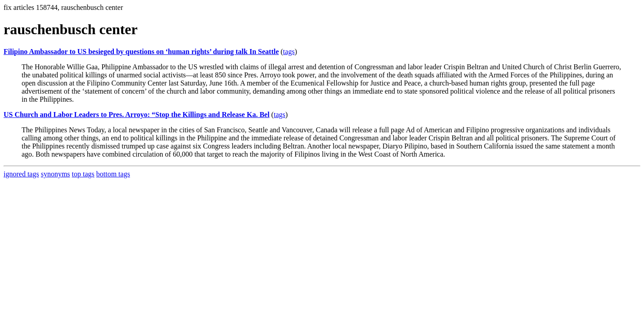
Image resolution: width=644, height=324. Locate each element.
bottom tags (113, 174)
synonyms (56, 174)
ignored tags (21, 174)
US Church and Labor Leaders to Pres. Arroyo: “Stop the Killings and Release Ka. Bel (137, 115)
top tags (83, 174)
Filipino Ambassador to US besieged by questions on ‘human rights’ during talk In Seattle (141, 52)
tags (289, 52)
